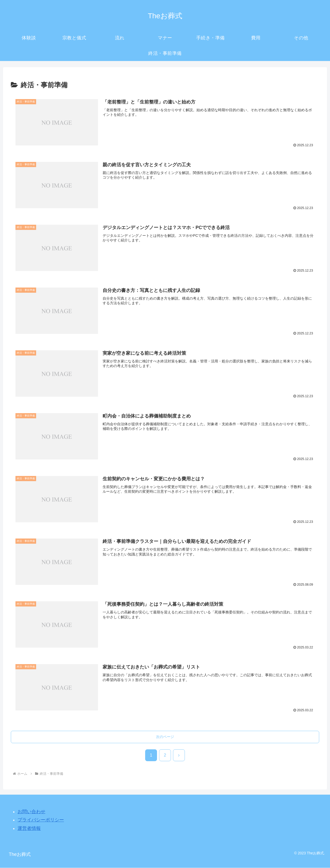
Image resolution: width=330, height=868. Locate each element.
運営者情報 (29, 829)
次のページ (165, 737)
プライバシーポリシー (41, 820)
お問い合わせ (31, 812)
